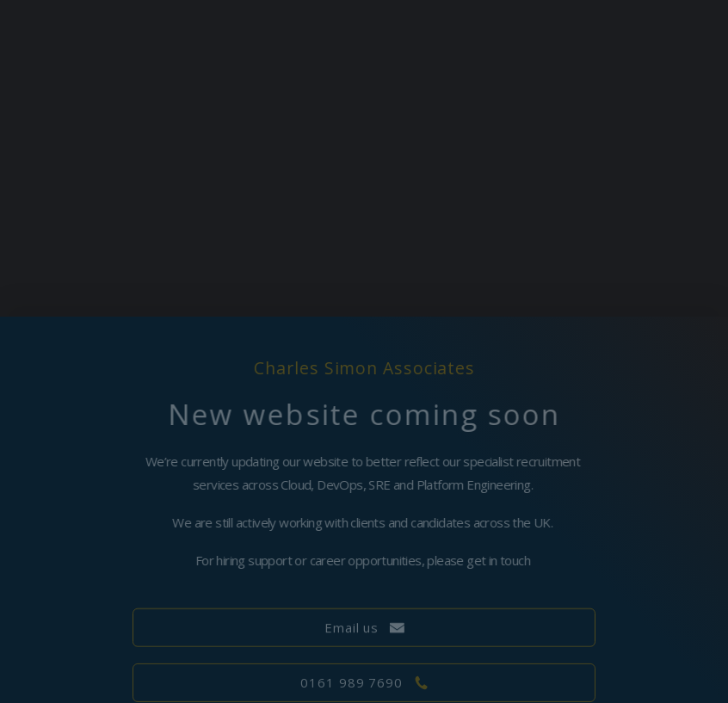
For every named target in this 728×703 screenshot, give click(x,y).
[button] (364, 629)
